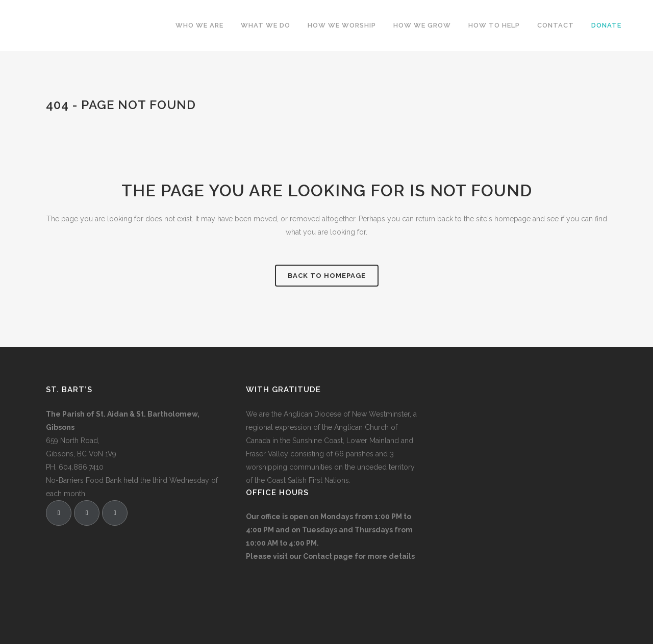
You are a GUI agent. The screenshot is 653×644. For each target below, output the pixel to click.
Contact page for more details (359, 556)
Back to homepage (327, 276)
